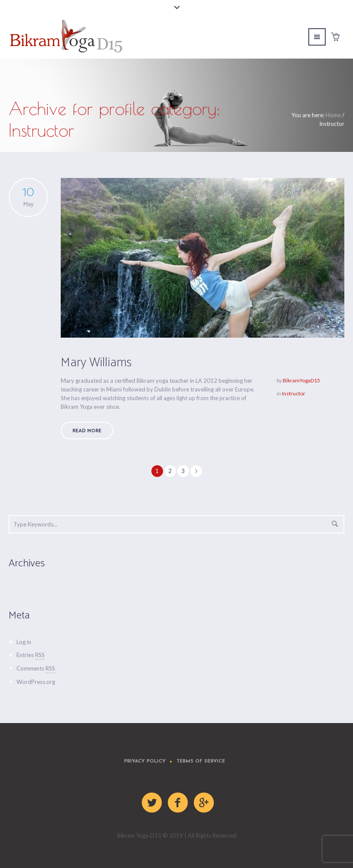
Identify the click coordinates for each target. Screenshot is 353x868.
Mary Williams (96, 363)
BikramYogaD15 (301, 380)
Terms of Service (201, 761)
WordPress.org (36, 682)
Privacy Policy (145, 761)
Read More (87, 431)
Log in (24, 642)
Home (333, 115)
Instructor (294, 393)
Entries (31, 655)
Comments (36, 668)
